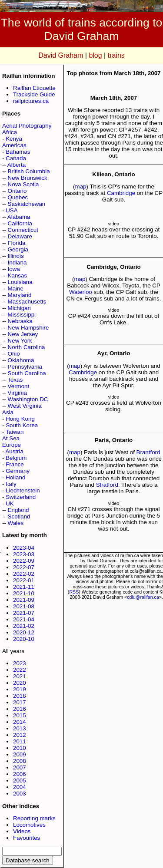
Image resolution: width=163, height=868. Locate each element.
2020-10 (24, 639)
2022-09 (24, 561)
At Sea (11, 438)
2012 (20, 735)
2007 (20, 767)
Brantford (148, 452)
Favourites (27, 838)
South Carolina (27, 373)
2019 (20, 689)
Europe (12, 445)
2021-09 (24, 600)
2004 (20, 787)
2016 (20, 709)
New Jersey (23, 334)
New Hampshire (28, 328)
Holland (15, 477)
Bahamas (18, 152)
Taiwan (15, 432)
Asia (8, 412)
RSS (74, 592)
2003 (20, 794)
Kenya (14, 139)
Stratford (107, 485)
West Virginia (25, 406)
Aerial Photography (27, 126)
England (18, 510)
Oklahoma (21, 360)
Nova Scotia (23, 184)
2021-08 (24, 606)
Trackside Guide (34, 94)
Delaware (20, 236)
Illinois (16, 256)
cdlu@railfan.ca (143, 597)
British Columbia (29, 171)
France (15, 464)
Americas (14, 145)
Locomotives (29, 825)
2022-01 (24, 580)
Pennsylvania (25, 367)
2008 (20, 761)
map (81, 186)
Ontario (17, 191)
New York (20, 341)
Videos (22, 831)
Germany (18, 471)
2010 (20, 748)
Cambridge (121, 193)
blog (95, 55)
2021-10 (24, 593)
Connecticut (23, 230)
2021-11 (24, 587)
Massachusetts (27, 302)
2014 (20, 722)
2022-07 (24, 567)
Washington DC (28, 399)
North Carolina (27, 347)
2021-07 (24, 613)
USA (12, 210)
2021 (20, 676)
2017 (20, 702)
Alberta (17, 165)
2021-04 (24, 619)
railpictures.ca (31, 101)
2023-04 (24, 548)
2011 (20, 741)
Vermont (19, 386)
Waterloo (81, 292)
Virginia (17, 393)
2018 (20, 696)
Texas (15, 380)
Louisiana (20, 282)
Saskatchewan (27, 204)
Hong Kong (20, 419)
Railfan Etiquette (34, 88)
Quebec (18, 197)
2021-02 (24, 626)
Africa (10, 132)
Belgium (16, 458)
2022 (20, 670)
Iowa (14, 269)
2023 (20, 663)
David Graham (61, 55)
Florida (17, 243)
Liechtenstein (23, 490)
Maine (16, 289)
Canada (16, 158)
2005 (20, 781)
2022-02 (24, 574)
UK (10, 503)
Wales (16, 523)
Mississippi (22, 315)
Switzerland (21, 497)
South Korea (22, 425)
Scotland (19, 517)
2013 (20, 728)
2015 (20, 715)
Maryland (20, 295)
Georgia (18, 249)
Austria (14, 451)
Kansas (17, 276)
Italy (11, 484)
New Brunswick (28, 178)
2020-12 (24, 632)
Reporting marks (34, 818)
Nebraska (20, 321)
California (20, 223)
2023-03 (24, 554)
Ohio (14, 354)
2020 (20, 683)
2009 (20, 754)
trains (116, 55)
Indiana (17, 262)
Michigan (19, 308)
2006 (20, 774)
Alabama (19, 217)
